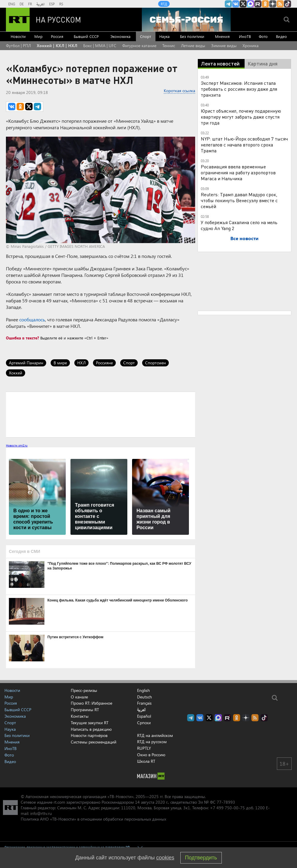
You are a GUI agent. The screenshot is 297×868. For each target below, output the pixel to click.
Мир (38, 36)
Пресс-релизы (84, 690)
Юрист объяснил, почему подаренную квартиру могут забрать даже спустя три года (241, 117)
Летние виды (193, 46)
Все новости (244, 238)
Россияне (104, 363)
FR (30, 4)
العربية (41, 4)
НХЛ (81, 363)
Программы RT (85, 710)
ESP (52, 4)
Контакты (80, 716)
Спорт (146, 36)
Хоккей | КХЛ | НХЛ (57, 46)
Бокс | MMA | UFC (100, 46)
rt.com (59, 802)
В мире (60, 363)
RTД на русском (152, 742)
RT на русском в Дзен (273, 4)
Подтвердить (201, 858)
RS (61, 4)
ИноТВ (245, 36)
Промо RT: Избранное (91, 703)
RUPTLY (144, 748)
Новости (18, 36)
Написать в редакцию (91, 729)
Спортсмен (155, 363)
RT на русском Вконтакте (236, 4)
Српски (144, 723)
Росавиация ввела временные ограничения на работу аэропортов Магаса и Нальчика (238, 172)
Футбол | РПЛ (18, 46)
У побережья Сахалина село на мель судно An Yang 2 (239, 225)
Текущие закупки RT (90, 723)
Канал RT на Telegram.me (228, 4)
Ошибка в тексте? (23, 338)
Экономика (121, 36)
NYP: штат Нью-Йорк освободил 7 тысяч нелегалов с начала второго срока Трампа (244, 145)
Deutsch (145, 697)
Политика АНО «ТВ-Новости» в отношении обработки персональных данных (93, 819)
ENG (12, 4)
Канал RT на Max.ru (251, 4)
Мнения (222, 36)
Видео (281, 36)
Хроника (251, 46)
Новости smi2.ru (17, 445)
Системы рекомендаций (94, 742)
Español (144, 716)
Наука (164, 36)
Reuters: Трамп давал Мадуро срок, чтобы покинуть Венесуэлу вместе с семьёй (239, 200)
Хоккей (16, 373)
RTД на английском (155, 735)
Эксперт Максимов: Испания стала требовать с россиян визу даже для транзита (239, 89)
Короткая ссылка (179, 91)
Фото (263, 36)
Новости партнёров (89, 735)
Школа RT (146, 761)
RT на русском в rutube (258, 4)
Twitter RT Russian (243, 4)
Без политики (192, 36)
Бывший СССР (86, 36)
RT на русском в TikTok (288, 4)
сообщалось (32, 319)
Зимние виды (224, 46)
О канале (79, 697)
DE (22, 4)
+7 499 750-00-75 (227, 808)
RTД (164, 4)
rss (280, 4)
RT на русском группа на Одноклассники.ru (265, 4)
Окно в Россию (151, 755)
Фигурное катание (139, 46)
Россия (57, 36)
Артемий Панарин (26, 363)
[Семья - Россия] (186, 20)
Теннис (169, 46)
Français (144, 703)
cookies (165, 858)
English (143, 690)
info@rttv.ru (41, 813)
